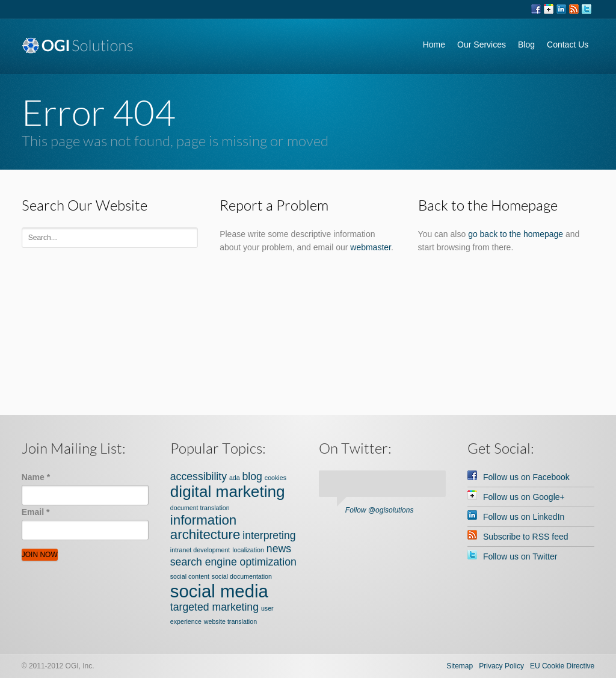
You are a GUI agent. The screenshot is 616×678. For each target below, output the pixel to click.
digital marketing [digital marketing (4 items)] (228, 492)
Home (434, 45)
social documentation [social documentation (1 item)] (242, 576)
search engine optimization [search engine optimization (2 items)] (233, 562)
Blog (526, 45)
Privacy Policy (501, 666)
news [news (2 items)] (279, 549)
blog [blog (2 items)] (252, 476)
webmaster (371, 247)
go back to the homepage (516, 234)
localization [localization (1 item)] (248, 550)
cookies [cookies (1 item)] (276, 478)
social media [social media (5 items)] (219, 591)
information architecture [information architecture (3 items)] (205, 527)
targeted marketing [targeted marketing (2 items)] (214, 607)
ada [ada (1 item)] (235, 478)
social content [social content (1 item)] (190, 576)
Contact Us (568, 45)
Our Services (482, 45)
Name (36, 477)
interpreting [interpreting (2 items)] (269, 535)
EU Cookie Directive (562, 666)
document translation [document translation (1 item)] (200, 508)
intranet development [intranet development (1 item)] (200, 550)
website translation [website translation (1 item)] (230, 621)
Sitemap (460, 666)
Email (36, 512)
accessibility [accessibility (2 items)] (199, 476)
